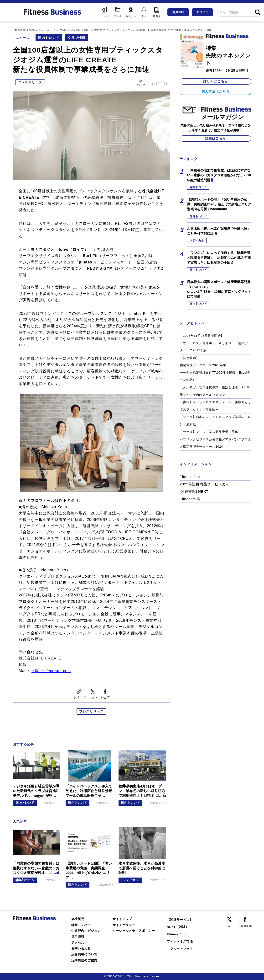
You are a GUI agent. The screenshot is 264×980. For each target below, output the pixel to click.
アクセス (78, 943)
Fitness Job (190, 477)
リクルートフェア (180, 949)
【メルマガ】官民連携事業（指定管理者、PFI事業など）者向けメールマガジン (215, 391)
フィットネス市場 (180, 941)
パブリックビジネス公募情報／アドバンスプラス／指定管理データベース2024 (216, 443)
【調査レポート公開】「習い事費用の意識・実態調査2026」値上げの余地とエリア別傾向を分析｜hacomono (219, 204)
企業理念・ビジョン (86, 931)
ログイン (202, 12)
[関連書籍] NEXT (194, 491)
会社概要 (78, 919)
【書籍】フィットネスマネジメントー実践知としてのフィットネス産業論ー (216, 406)
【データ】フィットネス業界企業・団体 (209, 432)
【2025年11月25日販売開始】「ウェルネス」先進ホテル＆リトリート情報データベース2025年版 (216, 343)
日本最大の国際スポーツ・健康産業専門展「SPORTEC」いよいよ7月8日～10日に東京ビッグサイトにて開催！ (219, 289)
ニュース (23, 38)
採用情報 (78, 937)
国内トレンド (49, 38)
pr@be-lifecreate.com (51, 671)
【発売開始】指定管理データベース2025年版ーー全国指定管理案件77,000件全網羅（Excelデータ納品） (215, 369)
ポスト (93, 698)
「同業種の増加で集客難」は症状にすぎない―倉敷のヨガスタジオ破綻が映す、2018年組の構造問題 (219, 175)
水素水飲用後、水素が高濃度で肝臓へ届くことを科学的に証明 (219, 231)
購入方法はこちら (216, 91)
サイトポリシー (124, 925)
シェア (105, 698)
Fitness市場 (190, 499)
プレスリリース (30, 82)
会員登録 (178, 12)
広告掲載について (84, 954)
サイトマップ (122, 919)
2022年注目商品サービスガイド (207, 484)
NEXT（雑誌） (178, 927)
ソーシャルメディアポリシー (134, 931)
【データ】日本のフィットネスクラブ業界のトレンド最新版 (216, 421)
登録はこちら (215, 138)
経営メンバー (81, 925)
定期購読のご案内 (84, 960)
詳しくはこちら (215, 81)
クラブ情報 (77, 38)
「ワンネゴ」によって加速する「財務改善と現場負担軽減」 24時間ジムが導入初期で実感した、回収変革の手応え (219, 258)
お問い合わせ (81, 948)
